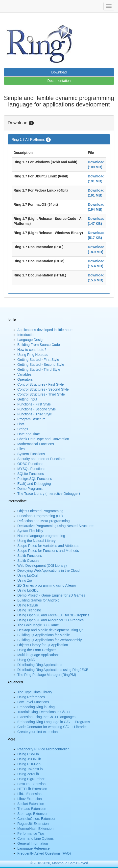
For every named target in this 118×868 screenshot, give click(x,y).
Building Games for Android (38, 600)
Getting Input (27, 399)
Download (59, 72)
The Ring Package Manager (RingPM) (47, 675)
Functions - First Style (34, 404)
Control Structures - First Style (41, 384)
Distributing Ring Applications (40, 665)
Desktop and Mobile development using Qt (50, 630)
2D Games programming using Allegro (47, 585)
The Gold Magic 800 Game (38, 625)
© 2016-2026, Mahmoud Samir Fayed (59, 863)
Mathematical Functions (36, 444)
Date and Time (29, 434)
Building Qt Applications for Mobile (44, 635)
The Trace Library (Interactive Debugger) (49, 494)
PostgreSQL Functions (35, 479)
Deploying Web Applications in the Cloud (48, 570)
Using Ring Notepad (33, 355)
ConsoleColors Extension (37, 819)
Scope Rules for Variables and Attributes (48, 546)
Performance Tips (31, 834)
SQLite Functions (31, 474)
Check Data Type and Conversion (43, 439)
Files (21, 449)
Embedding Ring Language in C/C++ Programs (54, 722)
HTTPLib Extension (32, 789)
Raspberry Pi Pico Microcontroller (43, 749)
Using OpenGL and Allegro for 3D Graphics (50, 620)
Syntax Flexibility (30, 531)
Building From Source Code (39, 345)
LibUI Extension (29, 794)
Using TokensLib (30, 769)
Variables (24, 374)
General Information (33, 843)
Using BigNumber (31, 779)
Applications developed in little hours (45, 330)
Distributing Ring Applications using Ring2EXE (53, 670)
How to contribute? (32, 350)
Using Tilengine (29, 610)
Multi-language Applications (38, 655)
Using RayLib (28, 605)
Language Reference (34, 848)
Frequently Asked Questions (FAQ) (44, 853)
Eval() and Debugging (34, 484)
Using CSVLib (28, 754)
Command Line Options (35, 838)
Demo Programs (30, 489)
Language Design (31, 340)
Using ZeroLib (28, 774)
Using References (31, 697)
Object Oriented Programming (40, 511)
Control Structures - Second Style (43, 389)
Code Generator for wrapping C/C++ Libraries (52, 727)
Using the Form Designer (37, 650)
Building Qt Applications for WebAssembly (49, 640)
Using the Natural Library (36, 541)
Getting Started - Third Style (39, 369)
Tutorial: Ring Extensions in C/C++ (44, 712)
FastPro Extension (31, 784)
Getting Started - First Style (38, 360)
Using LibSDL (28, 590)
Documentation (59, 81)
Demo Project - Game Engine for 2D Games (51, 595)
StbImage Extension (33, 814)
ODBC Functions (30, 464)
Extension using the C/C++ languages (46, 717)
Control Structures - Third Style (41, 394)
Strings (23, 429)
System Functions (31, 454)
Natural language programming (41, 536)
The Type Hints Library (35, 692)
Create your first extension (37, 732)
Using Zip (25, 580)
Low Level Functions (33, 702)
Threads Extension (32, 809)
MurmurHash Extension (35, 829)
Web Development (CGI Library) (42, 566)
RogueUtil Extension (33, 824)
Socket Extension (31, 804)
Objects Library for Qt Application (43, 645)
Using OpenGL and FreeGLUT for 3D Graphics (53, 615)
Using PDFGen (29, 764)
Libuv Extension (30, 799)
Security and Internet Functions (41, 459)
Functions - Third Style (35, 414)
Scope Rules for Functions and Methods (48, 551)
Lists (21, 424)
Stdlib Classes (28, 561)
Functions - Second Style (37, 409)
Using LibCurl (28, 575)
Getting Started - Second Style (41, 365)
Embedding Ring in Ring (36, 707)
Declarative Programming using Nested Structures (56, 526)
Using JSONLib (29, 759)
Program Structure (31, 419)
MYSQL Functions (31, 469)
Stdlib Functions (30, 556)
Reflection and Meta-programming (44, 521)
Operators (25, 379)
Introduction (26, 335)
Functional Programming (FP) (40, 516)
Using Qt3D (26, 660)
